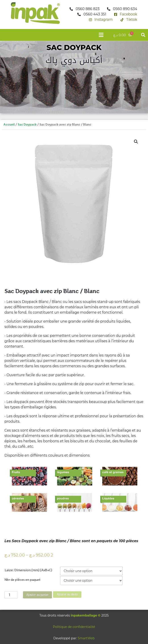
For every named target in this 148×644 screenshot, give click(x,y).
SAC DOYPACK (74, 47)
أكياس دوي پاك (74, 60)
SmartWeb (86, 638)
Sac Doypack (27, 125)
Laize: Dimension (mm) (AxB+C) (28, 570)
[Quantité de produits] (11, 595)
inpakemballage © (85, 615)
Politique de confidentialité (74, 627)
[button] (143, 35)
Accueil (9, 125)
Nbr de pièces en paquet (23, 580)
